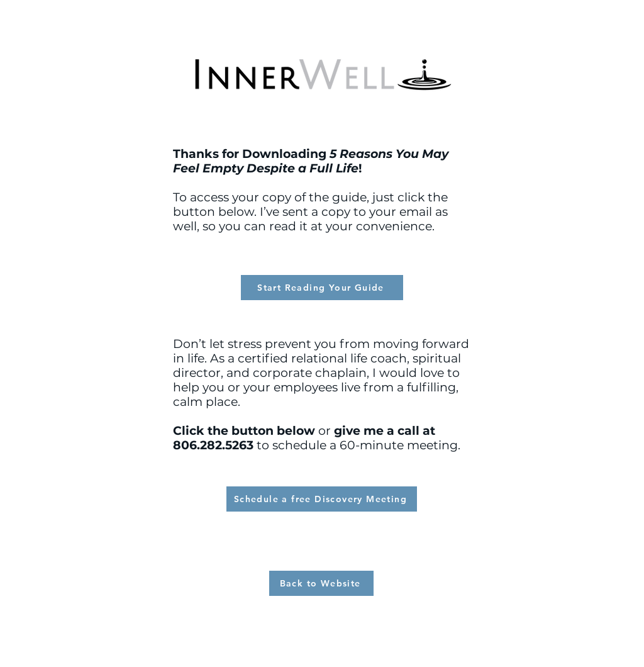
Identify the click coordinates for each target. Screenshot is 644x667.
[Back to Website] (321, 583)
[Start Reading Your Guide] (322, 288)
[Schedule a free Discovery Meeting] (322, 499)
